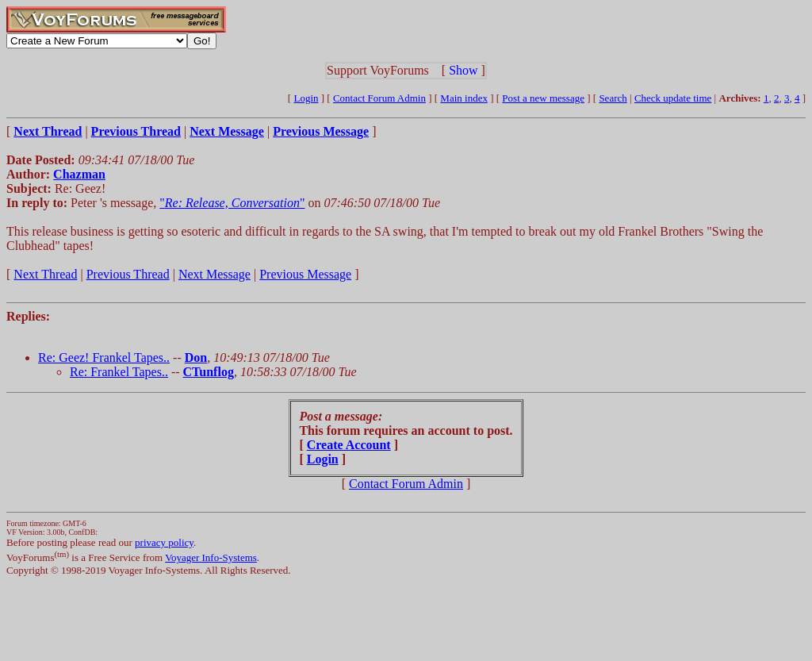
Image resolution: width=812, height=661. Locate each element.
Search (613, 98)
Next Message (214, 274)
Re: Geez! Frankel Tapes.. (104, 357)
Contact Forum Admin (379, 98)
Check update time (673, 98)
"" (232, 203)
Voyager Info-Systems (211, 557)
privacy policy (164, 542)
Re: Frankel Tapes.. (119, 372)
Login (306, 98)
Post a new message (543, 98)
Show (463, 70)
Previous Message (305, 274)
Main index (464, 98)
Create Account (349, 445)
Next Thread (45, 274)
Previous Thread (128, 274)
